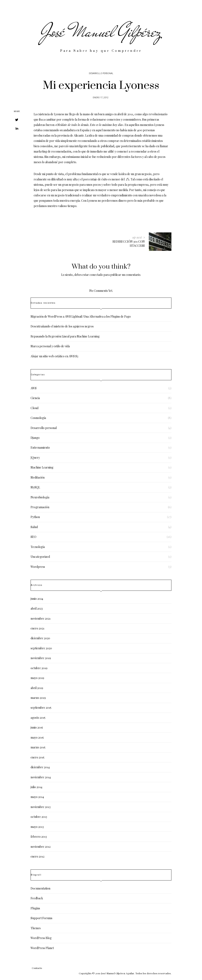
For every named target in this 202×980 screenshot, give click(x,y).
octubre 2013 (39, 817)
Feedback (37, 898)
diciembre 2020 (40, 638)
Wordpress (38, 567)
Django (35, 438)
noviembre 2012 (41, 847)
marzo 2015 (38, 747)
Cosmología (38, 418)
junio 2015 (37, 727)
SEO (33, 537)
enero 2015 (37, 757)
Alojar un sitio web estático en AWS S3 (54, 356)
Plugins (35, 908)
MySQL (35, 487)
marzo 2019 (38, 698)
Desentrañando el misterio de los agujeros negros (62, 326)
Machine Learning (42, 467)
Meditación (38, 477)
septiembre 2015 (41, 708)
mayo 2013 (37, 827)
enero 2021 (37, 628)
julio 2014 (36, 787)
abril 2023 (37, 608)
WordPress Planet (42, 948)
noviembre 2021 (41, 618)
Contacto (37, 968)
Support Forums (41, 918)
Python (35, 517)
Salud (34, 527)
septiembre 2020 (41, 648)
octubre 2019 (39, 668)
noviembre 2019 (41, 658)
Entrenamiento (40, 448)
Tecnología (38, 547)
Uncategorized (40, 557)
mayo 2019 (37, 678)
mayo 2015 (37, 737)
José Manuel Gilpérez (101, 32)
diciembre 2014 (40, 767)
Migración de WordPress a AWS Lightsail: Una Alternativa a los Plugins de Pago (81, 316)
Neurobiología (40, 497)
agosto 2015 (38, 718)
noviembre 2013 (41, 807)
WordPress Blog (41, 938)
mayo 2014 (37, 797)
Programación (40, 507)
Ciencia (35, 398)
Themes (36, 928)
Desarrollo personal (101, 74)
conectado (96, 275)
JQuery (35, 458)
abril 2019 (37, 688)
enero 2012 (37, 856)
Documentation (40, 888)
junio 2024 (37, 599)
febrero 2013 (39, 837)
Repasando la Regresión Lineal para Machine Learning (65, 336)
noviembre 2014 (41, 777)
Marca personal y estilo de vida (50, 346)
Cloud (34, 408)
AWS (34, 388)
